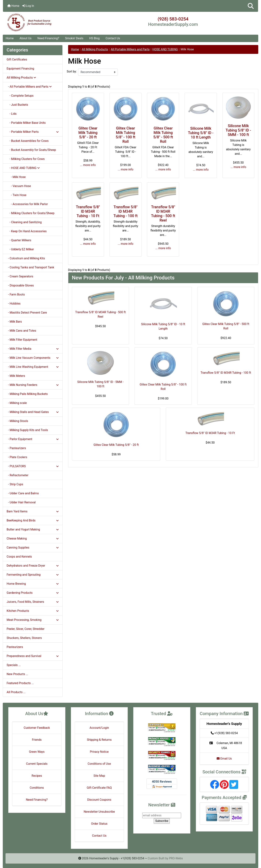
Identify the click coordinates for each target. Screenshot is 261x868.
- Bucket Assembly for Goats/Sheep (31, 150)
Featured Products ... (20, 683)
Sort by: (72, 71)
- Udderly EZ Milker (20, 249)
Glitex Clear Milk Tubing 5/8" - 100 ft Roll (126, 135)
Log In (28, 6)
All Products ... (16, 692)
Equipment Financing (20, 69)
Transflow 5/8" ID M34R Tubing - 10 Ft (88, 211)
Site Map (99, 776)
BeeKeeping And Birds (33, 520)
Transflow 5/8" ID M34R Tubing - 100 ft (126, 211)
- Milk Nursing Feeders (33, 385)
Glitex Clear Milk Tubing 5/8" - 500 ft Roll (163, 135)
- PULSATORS (33, 466)
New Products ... (17, 674)
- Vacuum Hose (19, 186)
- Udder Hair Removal (21, 502)
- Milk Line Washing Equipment (33, 367)
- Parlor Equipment (33, 439)
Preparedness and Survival (33, 656)
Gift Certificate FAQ (99, 788)
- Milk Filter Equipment (22, 340)
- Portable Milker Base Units (26, 123)
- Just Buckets (17, 105)
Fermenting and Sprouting (33, 575)
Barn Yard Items (33, 511)
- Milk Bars (14, 322)
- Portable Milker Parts (33, 132)
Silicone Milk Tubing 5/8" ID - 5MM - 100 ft (238, 130)
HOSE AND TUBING (165, 49)
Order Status (99, 824)
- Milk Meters (16, 376)
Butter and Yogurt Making (33, 529)
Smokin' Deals (74, 38)
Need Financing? (48, 38)
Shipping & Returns (99, 740)
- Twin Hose (16, 195)
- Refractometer (17, 475)
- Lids (12, 114)
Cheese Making (33, 538)
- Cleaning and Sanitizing (24, 222)
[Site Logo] (45, 23)
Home (13, 6)
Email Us (224, 759)
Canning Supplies (33, 548)
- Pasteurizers (16, 448)
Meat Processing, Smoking (33, 620)
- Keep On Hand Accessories (27, 231)
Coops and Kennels (19, 557)
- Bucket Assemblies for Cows (28, 141)
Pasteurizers (15, 647)
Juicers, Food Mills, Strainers (33, 602)
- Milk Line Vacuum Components (33, 358)
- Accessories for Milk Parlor (27, 204)
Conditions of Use (99, 764)
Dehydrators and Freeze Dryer (33, 566)
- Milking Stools (17, 421)
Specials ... (14, 665)
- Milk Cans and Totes (21, 331)
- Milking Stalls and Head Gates (33, 412)
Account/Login (99, 728)
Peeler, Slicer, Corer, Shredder (26, 629)
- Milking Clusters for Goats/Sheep (31, 213)
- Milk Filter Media (33, 349)
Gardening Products (33, 593)
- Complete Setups (20, 96)
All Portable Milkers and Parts (130, 49)
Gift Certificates (17, 59)
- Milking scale (17, 403)
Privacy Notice (99, 752)
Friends (37, 740)
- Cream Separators (20, 276)
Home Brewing (33, 584)
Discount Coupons (99, 800)
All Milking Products (95, 49)
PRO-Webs (176, 858)
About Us (25, 38)
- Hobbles (14, 304)
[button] (251, 6)
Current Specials (37, 764)
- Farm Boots (16, 294)
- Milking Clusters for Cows (26, 159)
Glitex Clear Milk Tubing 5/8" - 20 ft (88, 133)
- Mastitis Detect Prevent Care (27, 313)
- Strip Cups (15, 484)
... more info (88, 165)
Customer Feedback (37, 728)
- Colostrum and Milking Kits (26, 258)
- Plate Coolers (17, 457)
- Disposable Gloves (20, 285)
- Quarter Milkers (19, 240)
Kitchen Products (33, 611)
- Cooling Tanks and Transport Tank (30, 267)
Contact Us (113, 38)
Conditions (37, 788)
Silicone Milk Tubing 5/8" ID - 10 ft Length (201, 133)
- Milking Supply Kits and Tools (27, 430)
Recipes (37, 776)
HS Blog (95, 38)
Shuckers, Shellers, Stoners (24, 638)
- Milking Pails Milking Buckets (27, 394)
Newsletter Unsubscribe (99, 812)
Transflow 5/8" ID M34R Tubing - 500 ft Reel (163, 214)
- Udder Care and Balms (23, 493)
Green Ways (37, 752)
